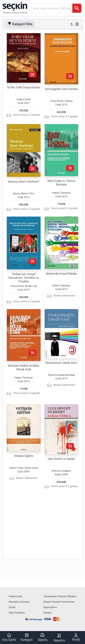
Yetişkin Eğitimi (24, 456)
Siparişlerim (50, 607)
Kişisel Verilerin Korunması (59, 602)
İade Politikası (17, 613)
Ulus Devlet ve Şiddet (61, 459)
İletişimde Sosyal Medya (61, 274)
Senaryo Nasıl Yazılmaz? (24, 182)
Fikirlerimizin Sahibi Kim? (61, 363)
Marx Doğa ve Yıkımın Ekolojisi (61, 183)
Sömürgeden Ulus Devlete (61, 89)
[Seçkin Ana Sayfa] (15, 7)
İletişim (48, 613)
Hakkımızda (15, 596)
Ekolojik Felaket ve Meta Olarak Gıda (24, 367)
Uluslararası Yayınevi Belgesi (60, 596)
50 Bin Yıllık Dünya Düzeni (24, 87)
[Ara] (77, 8)
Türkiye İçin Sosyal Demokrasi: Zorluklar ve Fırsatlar (24, 278)
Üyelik (12, 607)
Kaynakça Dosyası (19, 602)
